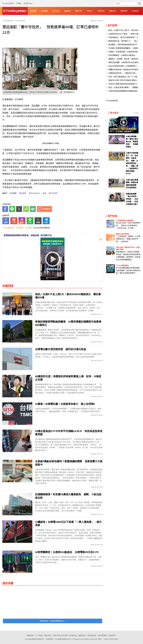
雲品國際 (13, 193)
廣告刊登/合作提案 (61, 635)
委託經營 (23, 193)
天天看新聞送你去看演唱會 (125, 220)
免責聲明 (112, 635)
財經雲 (15, 11)
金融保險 (67, 11)
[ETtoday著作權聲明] (41, 228)
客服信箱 (73, 635)
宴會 (44, 193)
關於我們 (48, 635)
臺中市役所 (53, 193)
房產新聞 (124, 11)
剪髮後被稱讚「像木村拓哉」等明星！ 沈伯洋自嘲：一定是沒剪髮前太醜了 (132, 199)
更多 (136, 113)
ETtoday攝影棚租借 (122, 265)
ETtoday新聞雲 (8, 1)
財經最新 (45, 11)
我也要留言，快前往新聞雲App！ (53, 621)
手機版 (19, 1)
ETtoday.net (77, 639)
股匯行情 (79, 11)
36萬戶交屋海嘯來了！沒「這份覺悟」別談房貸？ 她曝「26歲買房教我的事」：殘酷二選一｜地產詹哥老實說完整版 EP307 (132, 163)
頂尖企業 (56, 11)
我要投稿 (30, 635)
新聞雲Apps (28, 1)
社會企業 (135, 11)
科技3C (90, 11)
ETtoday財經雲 (112, 101)
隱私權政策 (92, 635)
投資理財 (33, 11)
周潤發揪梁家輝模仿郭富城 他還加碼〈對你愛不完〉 (29, 235)
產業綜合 (113, 11)
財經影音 (101, 11)
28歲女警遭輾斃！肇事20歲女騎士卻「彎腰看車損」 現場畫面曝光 (132, 142)
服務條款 (82, 635)
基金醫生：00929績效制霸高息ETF (123, 45)
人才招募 (39, 635)
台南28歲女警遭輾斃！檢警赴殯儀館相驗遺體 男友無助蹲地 (132, 184)
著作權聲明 (103, 635)
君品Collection (34, 193)
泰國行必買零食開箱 (123, 234)
